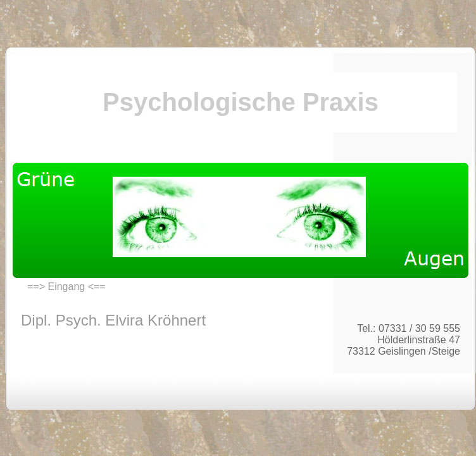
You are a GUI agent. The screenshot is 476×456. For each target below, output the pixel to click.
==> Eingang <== (66, 287)
